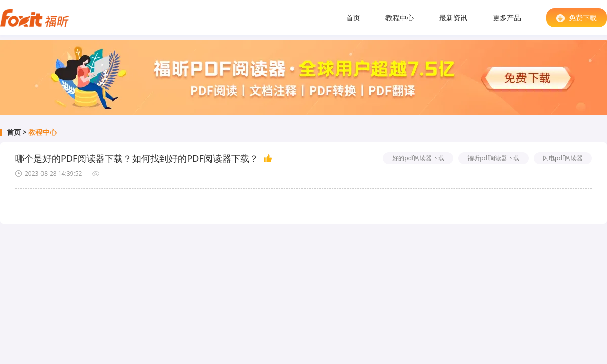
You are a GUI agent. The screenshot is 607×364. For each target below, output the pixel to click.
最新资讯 (453, 17)
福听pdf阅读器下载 (493, 158)
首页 (353, 17)
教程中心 (400, 17)
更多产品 (507, 17)
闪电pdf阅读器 (563, 158)
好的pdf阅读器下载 (418, 158)
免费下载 (577, 17)
